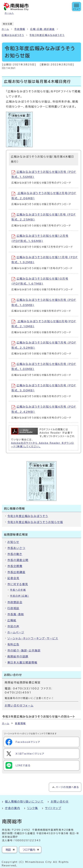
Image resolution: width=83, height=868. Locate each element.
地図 (8, 850)
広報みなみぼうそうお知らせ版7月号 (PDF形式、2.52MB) (44, 345)
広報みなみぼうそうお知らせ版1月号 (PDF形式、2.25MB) (44, 217)
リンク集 (33, 808)
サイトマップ (53, 808)
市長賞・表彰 (16, 614)
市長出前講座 (16, 572)
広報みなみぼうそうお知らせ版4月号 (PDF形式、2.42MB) (44, 409)
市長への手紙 (18, 590)
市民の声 (13, 626)
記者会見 (13, 578)
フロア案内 (29, 850)
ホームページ (16, 632)
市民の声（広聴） (19, 596)
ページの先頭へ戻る (67, 787)
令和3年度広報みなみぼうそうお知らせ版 (35, 522)
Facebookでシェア (23, 742)
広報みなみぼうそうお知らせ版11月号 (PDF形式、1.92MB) (45, 260)
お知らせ (13, 542)
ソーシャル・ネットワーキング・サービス (33, 638)
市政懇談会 (15, 602)
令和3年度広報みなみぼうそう (47, 35)
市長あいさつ (16, 548)
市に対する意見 (18, 584)
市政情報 (20, 29)
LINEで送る (18, 765)
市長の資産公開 (18, 560)
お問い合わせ (60, 802)
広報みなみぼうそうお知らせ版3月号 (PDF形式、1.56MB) (44, 174)
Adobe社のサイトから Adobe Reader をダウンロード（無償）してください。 (43, 445)
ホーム (5, 29)
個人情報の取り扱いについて (24, 802)
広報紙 (12, 620)
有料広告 (13, 644)
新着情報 (20, 723)
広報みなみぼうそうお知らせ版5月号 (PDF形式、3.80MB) (44, 388)
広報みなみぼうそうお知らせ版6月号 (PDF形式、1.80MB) (44, 366)
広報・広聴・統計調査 (42, 29)
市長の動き (15, 554)
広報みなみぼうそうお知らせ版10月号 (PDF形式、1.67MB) (40, 281)
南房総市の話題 (18, 656)
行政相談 (13, 608)
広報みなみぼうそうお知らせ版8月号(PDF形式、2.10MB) (44, 324)
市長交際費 (15, 566)
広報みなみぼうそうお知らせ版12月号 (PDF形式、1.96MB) (40, 238)
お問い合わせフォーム (19, 706)
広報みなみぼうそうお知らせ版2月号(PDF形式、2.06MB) (44, 196)
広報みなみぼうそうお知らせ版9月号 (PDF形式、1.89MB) (44, 302)
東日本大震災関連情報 (22, 663)
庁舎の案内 (13, 808)
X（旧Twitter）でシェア (25, 754)
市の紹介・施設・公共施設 (24, 650)
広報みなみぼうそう (13, 35)
